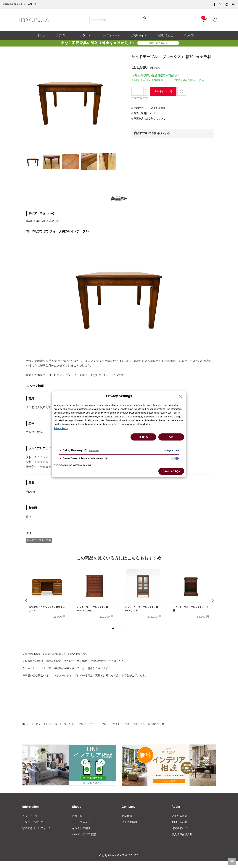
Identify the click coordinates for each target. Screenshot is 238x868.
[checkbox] (175, 458)
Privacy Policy (61, 428)
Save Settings (171, 471)
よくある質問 (179, 822)
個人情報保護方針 (182, 841)
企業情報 (127, 822)
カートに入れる (163, 93)
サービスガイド (81, 829)
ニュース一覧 (30, 822)
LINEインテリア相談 (84, 841)
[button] (113, 635)
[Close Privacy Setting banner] (181, 397)
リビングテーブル (77, 730)
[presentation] (26, 605)
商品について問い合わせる (152, 135)
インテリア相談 (81, 835)
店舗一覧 (77, 822)
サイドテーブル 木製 (39, 542)
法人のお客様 (130, 829)
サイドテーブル (102, 730)
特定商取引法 (179, 835)
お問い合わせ (179, 829)
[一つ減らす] (146, 96)
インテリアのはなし (34, 829)
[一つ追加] (146, 91)
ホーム (26, 730)
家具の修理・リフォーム (37, 835)
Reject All (143, 437)
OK (171, 437)
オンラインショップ (48, 730)
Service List (94, 451)
